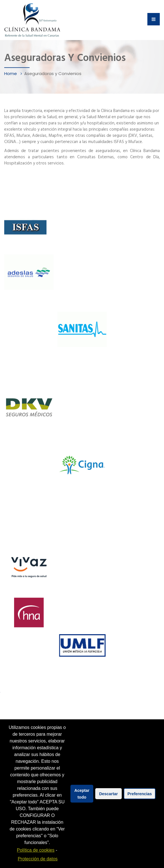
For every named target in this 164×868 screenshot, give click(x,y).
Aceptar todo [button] (82, 794)
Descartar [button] (108, 794)
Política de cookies (36, 850)
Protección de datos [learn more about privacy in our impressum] (38, 859)
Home (11, 73)
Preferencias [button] (139, 794)
